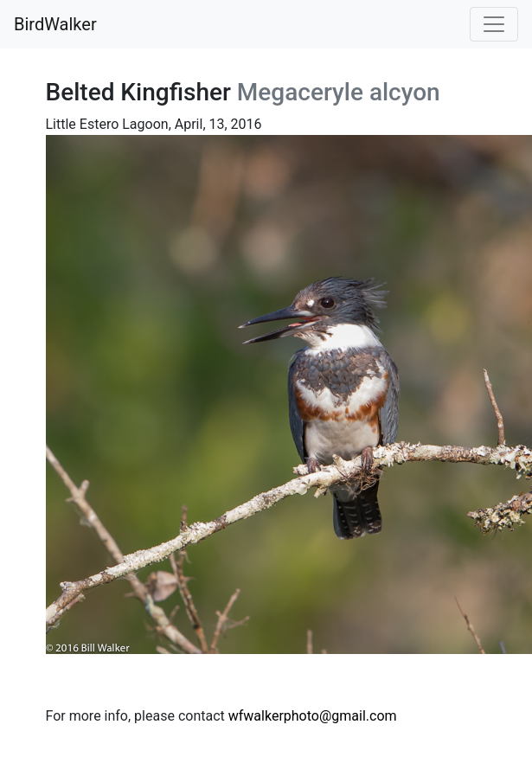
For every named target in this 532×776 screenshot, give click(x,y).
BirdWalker (55, 24)
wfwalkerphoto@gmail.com (313, 716)
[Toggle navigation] (494, 24)
